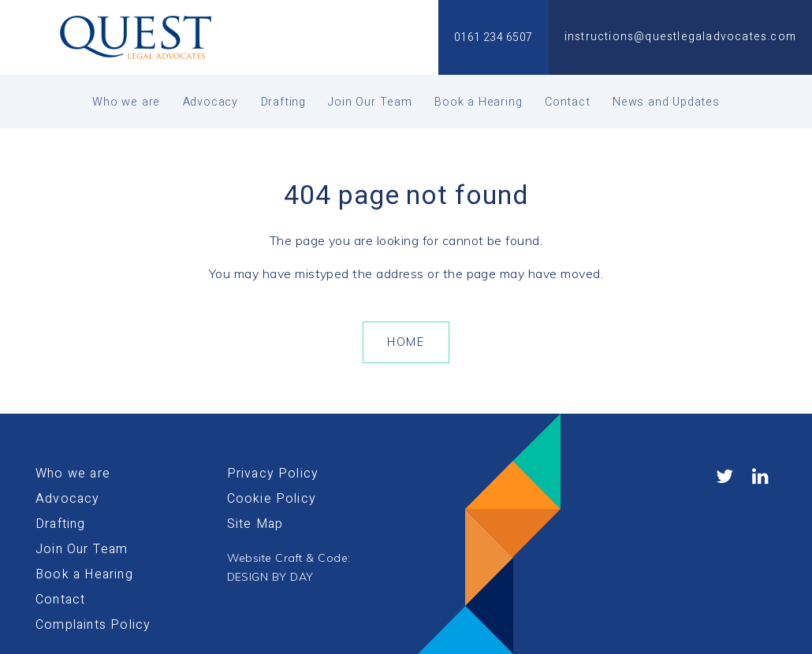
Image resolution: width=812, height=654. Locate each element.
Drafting (283, 102)
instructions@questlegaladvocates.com (680, 37)
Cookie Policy (272, 499)
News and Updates (666, 102)
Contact (568, 102)
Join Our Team (370, 102)
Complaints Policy (93, 625)
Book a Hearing (478, 102)
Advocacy (210, 102)
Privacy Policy (273, 474)
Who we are (126, 102)
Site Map (255, 524)
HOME (406, 342)
